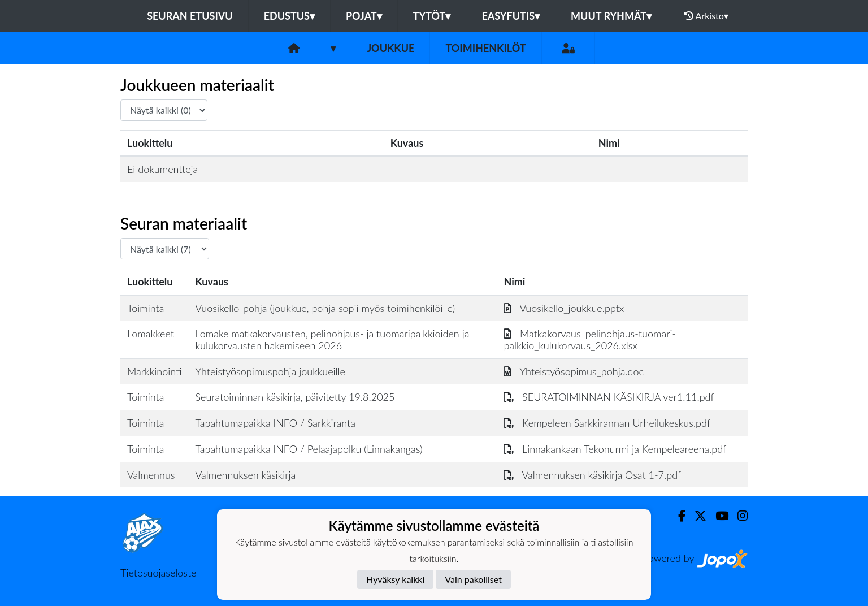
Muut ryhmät (611, 16)
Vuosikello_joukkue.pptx (564, 308)
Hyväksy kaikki (395, 579)
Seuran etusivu (190, 16)
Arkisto (706, 16)
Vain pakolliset (473, 579)
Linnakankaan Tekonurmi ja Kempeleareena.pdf (615, 449)
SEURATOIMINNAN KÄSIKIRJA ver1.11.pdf (609, 397)
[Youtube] (717, 516)
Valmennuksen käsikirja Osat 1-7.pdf (592, 475)
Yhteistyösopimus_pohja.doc (574, 371)
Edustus (289, 16)
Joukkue (390, 48)
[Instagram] (738, 516)
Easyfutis (511, 16)
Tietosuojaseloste (158, 573)
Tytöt (432, 16)
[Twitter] (696, 516)
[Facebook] (677, 516)
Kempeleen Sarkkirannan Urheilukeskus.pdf (607, 423)
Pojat (364, 16)
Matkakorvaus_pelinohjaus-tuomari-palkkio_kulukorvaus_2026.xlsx (590, 339)
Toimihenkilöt (485, 48)
